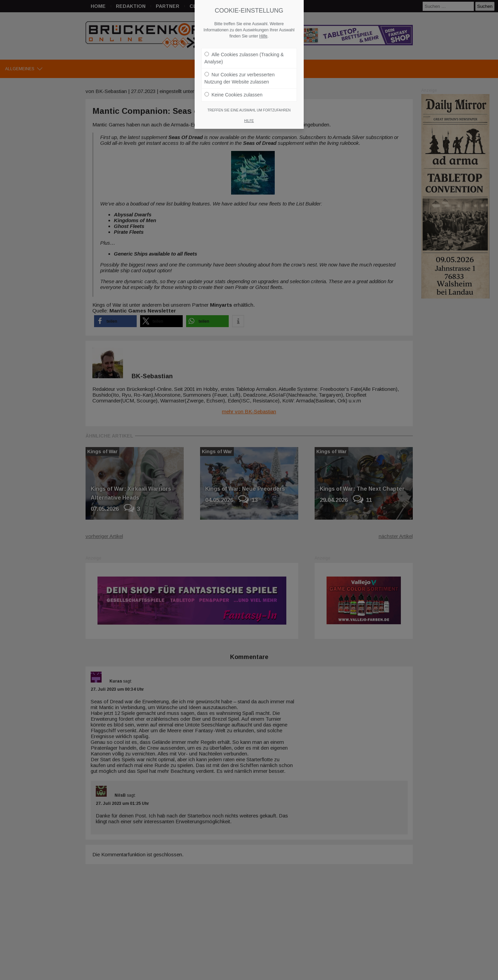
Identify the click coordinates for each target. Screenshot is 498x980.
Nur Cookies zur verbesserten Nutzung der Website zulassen (240, 78)
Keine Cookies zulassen (233, 95)
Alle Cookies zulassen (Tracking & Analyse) (244, 58)
